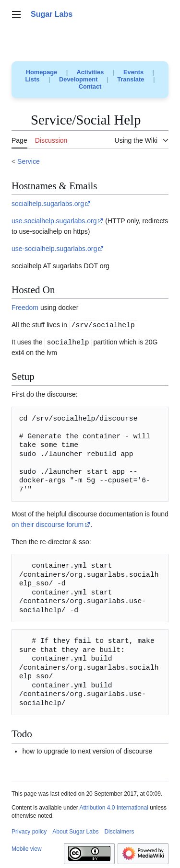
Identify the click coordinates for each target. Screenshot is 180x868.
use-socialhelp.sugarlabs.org (54, 249)
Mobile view (27, 849)
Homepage (42, 72)
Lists (33, 79)
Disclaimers (119, 832)
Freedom (25, 308)
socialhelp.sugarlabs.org (48, 204)
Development (78, 79)
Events (133, 72)
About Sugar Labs (75, 832)
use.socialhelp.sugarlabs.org (54, 221)
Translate (131, 79)
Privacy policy (29, 832)
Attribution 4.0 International (114, 808)
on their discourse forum (48, 525)
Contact (90, 86)
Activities (90, 72)
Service (29, 161)
